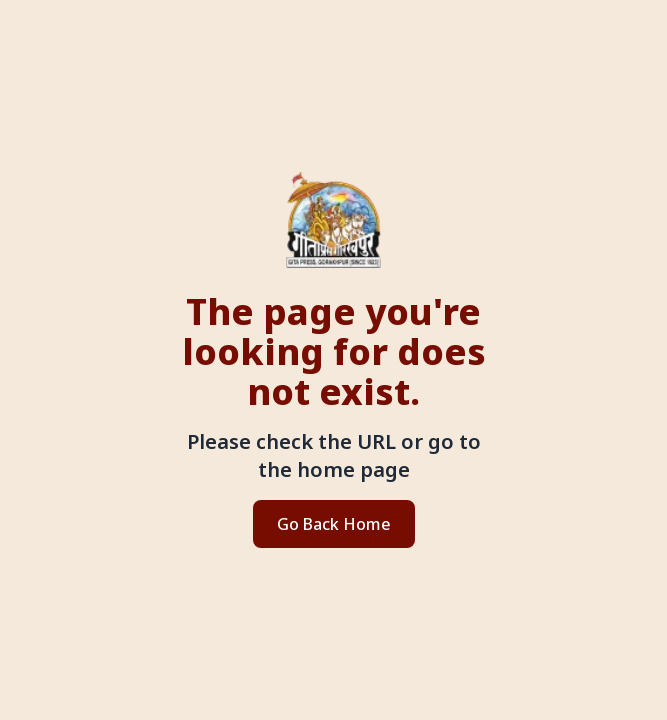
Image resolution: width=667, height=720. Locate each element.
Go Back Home (334, 524)
